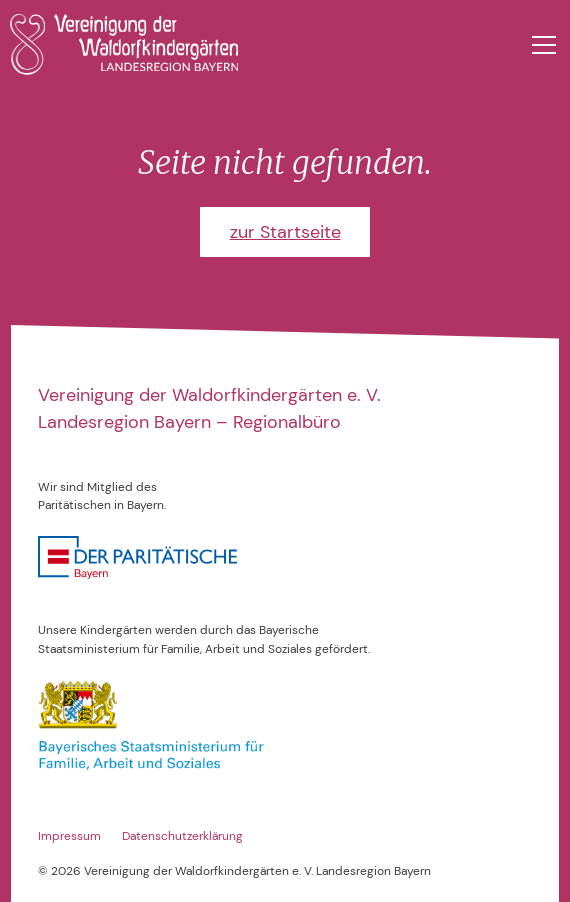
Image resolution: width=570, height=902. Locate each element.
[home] (124, 44)
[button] (540, 45)
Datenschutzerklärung (182, 836)
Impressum (69, 836)
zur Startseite (285, 231)
